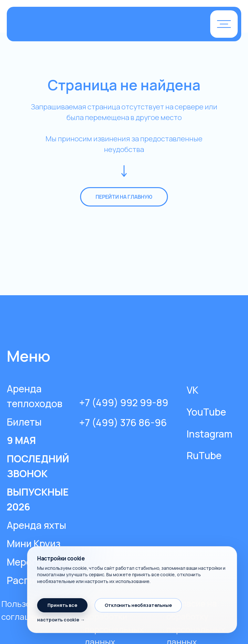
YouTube (206, 412)
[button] (224, 24)
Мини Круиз (34, 543)
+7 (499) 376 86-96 (123, 423)
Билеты (24, 422)
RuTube (204, 455)
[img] (88, 25)
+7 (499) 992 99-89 (124, 402)
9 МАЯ (21, 440)
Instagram (210, 434)
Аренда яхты (36, 525)
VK (192, 390)
